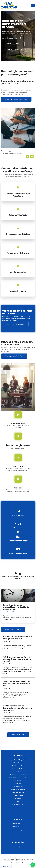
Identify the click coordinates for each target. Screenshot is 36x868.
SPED (18, 808)
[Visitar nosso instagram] (16, 847)
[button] (28, 156)
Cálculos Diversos (18, 763)
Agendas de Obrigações (18, 760)
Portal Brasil (18, 799)
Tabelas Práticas (18, 781)
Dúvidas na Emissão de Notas (18, 778)
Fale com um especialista (15, 324)
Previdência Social (18, 793)
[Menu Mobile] (33, 5)
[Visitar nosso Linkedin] (20, 847)
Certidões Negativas (18, 766)
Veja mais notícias (18, 735)
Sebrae (18, 802)
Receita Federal (18, 787)
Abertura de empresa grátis (16, 50)
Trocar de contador (13, 44)
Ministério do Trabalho (18, 790)
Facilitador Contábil (18, 769)
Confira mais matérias (13, 629)
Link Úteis (18, 772)
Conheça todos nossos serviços (16, 99)
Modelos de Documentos (18, 775)
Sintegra (18, 784)
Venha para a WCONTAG (14, 356)
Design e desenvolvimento (24, 859)
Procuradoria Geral (18, 805)
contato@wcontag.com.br (18, 830)
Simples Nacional (18, 796)
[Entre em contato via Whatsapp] (33, 865)
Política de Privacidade (18, 863)
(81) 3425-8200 (18, 824)
